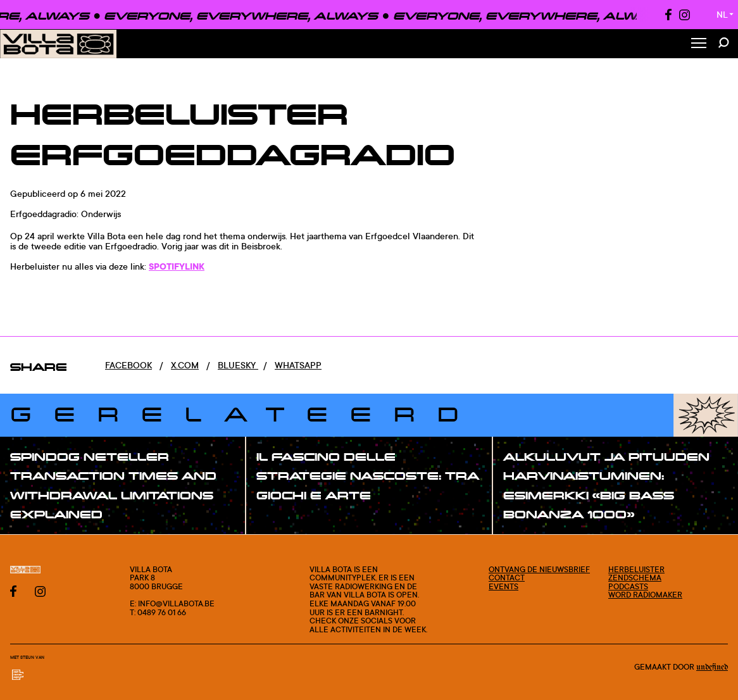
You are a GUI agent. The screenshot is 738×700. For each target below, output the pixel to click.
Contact (507, 578)
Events (503, 586)
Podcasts (628, 586)
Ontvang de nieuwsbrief (539, 569)
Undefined (712, 667)
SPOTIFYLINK (177, 266)
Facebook (128, 365)
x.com (185, 365)
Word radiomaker (645, 595)
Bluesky (238, 365)
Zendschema (635, 578)
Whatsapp (298, 365)
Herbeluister (636, 569)
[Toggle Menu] (699, 44)
